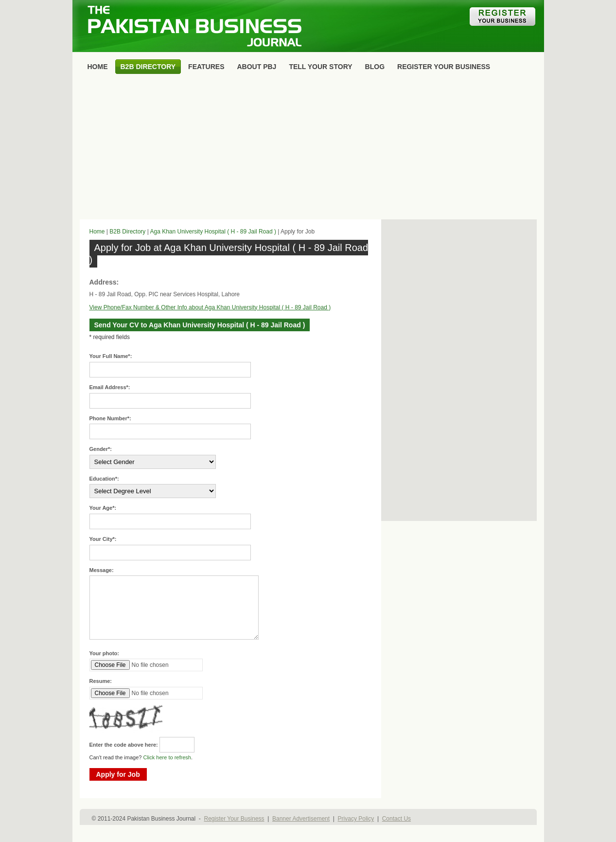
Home (97, 232)
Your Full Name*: (111, 356)
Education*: (104, 479)
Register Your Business (234, 819)
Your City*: (103, 539)
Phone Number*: (110, 418)
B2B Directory (127, 232)
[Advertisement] (308, 149)
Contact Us (396, 819)
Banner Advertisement (301, 819)
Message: (102, 570)
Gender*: (101, 449)
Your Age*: (103, 508)
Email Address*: (110, 387)
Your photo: (105, 653)
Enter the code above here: (124, 745)
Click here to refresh (167, 757)
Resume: (101, 681)
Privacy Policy (356, 819)
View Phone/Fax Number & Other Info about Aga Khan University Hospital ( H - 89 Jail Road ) (210, 307)
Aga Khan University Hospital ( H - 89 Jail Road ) (213, 232)
